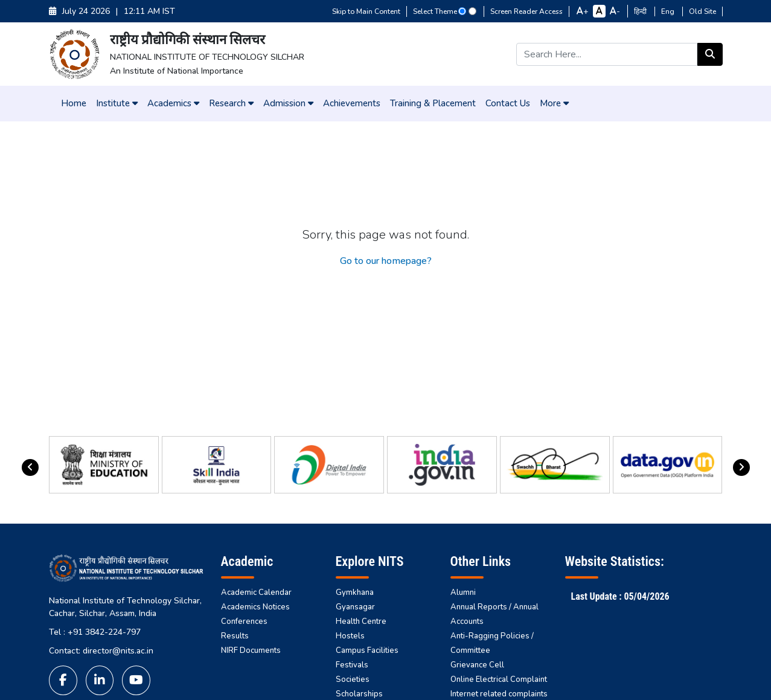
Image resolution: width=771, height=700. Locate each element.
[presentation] (30, 467)
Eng (669, 11)
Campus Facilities (367, 650)
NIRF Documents (251, 650)
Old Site (702, 11)
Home (74, 103)
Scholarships (359, 694)
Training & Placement (433, 103)
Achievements (352, 103)
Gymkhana (355, 592)
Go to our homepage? (386, 261)
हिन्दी (641, 11)
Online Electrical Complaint (499, 679)
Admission (288, 103)
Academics (173, 103)
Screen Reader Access (526, 11)
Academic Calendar (256, 592)
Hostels (350, 636)
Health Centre (361, 621)
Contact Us (508, 103)
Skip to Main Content (366, 11)
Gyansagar (355, 607)
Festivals (352, 665)
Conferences (244, 621)
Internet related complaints (499, 694)
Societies (353, 679)
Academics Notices (255, 607)
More (554, 103)
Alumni (463, 592)
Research (231, 103)
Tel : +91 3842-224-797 (95, 632)
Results (235, 636)
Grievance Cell (477, 665)
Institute (117, 103)
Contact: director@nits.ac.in (101, 651)
